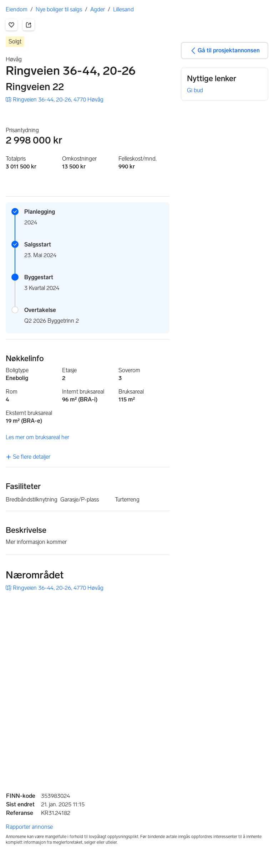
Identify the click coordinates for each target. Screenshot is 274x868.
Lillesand (123, 9)
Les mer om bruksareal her (37, 437)
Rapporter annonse (29, 827)
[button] (11, 25)
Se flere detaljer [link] (28, 457)
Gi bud (195, 90)
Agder (98, 9)
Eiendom (17, 9)
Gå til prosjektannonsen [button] (224, 51)
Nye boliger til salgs (59, 9)
